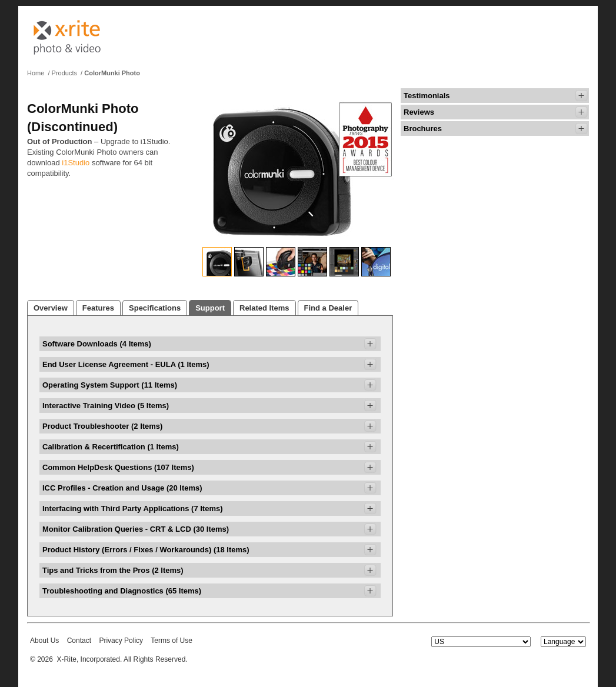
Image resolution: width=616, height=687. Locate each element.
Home (36, 73)
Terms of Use (172, 641)
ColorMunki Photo (112, 73)
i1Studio (76, 163)
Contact (79, 641)
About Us (44, 641)
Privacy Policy (121, 641)
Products (64, 73)
